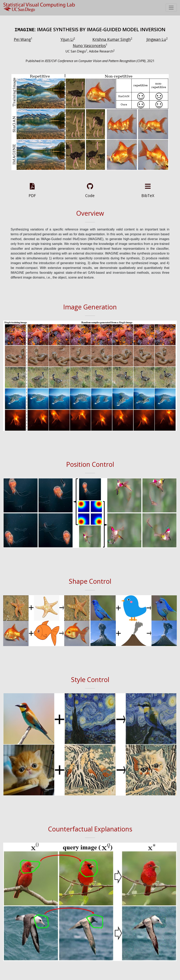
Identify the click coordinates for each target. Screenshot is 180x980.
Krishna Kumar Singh (111, 39)
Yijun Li (67, 39)
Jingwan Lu (156, 39)
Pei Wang (22, 39)
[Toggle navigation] (171, 8)
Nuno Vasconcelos (89, 45)
